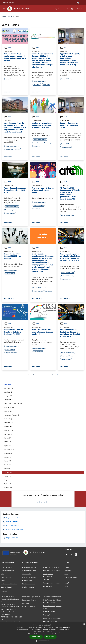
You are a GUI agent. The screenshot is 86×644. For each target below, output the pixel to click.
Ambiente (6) (8, 392)
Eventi (67, 586)
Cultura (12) (8, 419)
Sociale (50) (8, 472)
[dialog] (43, 633)
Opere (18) (8, 446)
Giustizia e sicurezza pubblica (52, 571)
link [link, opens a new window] (60, 633)
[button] (43, 641)
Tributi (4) (7, 480)
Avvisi (8, 48)
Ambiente (46, 580)
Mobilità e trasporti (28, 587)
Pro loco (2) (8, 457)
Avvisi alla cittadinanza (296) (13, 403)
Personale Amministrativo (9, 584)
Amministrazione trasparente (52, 597)
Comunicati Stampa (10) (12, 415)
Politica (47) (8, 453)
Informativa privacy (49, 612)
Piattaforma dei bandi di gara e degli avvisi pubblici (53, 601)
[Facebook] (62, 9)
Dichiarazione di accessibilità (52, 618)
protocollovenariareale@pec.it (11, 622)
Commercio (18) (9, 407)
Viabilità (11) (8, 488)
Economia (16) (9, 423)
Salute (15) (8, 461)
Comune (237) (9, 411)
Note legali (47, 615)
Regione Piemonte (8, 3)
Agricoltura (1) (9, 388)
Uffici (3, 574)
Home (4, 17)
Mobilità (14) (8, 442)
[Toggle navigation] (4, 9)
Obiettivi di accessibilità (51, 621)
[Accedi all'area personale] (78, 3)
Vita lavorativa (27, 574)
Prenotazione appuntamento (31, 597)
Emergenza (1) (9, 430)
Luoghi (67, 583)
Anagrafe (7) (8, 396)
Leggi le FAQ (26, 603)
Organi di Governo (7, 567)
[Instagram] (72, 9)
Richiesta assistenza (29, 607)
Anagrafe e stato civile (29, 567)
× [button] (84, 624)
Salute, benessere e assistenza (53, 583)
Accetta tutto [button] (36, 637)
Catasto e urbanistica (29, 584)
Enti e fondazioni (6, 577)
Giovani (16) (8, 434)
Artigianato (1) (9, 400)
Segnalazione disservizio (30, 600)
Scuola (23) (8, 465)
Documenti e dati (6, 587)
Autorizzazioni (48, 586)
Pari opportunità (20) (11, 449)
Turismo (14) (8, 484)
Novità (10, 17)
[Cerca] (82, 9)
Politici (3, 580)
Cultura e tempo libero (29, 571)
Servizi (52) (8, 469)
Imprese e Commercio (29, 577)
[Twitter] (67, 9)
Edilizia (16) (8, 426)
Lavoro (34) (8, 438)
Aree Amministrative (8, 571)
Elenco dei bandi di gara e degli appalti (53, 607)
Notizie (67, 567)
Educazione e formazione (51, 567)
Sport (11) (7, 476)
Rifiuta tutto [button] (50, 637)
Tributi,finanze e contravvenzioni (48, 575)
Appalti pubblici (27, 580)
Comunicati (68, 571)
